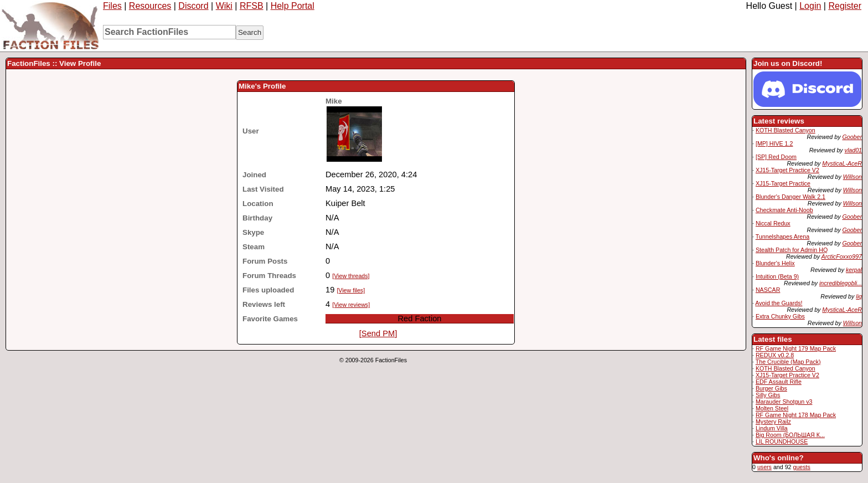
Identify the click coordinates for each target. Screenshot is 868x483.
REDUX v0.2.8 (775, 355)
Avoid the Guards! (779, 303)
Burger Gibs (771, 388)
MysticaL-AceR (842, 163)
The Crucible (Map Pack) (788, 362)
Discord (193, 6)
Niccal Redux (773, 223)
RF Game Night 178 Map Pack (796, 415)
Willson (852, 177)
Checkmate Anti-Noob (784, 210)
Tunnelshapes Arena (782, 237)
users (764, 467)
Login (810, 6)
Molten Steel (772, 408)
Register (845, 6)
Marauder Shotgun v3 (784, 402)
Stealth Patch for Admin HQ (792, 250)
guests (801, 467)
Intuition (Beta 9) (777, 276)
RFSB (252, 6)
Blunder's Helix (775, 263)
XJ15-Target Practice (783, 183)
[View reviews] (351, 305)
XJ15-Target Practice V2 (787, 170)
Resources (150, 6)
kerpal (854, 270)
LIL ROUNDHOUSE (782, 441)
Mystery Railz (773, 422)
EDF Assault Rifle (779, 382)
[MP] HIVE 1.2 (774, 143)
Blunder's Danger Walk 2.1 (790, 197)
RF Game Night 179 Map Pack (796, 348)
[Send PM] (378, 333)
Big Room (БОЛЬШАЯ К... (790, 435)
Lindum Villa (772, 428)
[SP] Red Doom (776, 157)
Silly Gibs (768, 395)
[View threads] (351, 276)
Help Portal (293, 6)
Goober (852, 137)
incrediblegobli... (841, 283)
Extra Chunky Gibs (780, 316)
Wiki (224, 6)
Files (112, 6)
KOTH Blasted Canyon (786, 130)
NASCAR (768, 290)
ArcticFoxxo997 (842, 256)
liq (859, 296)
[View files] (351, 290)
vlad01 (853, 150)
